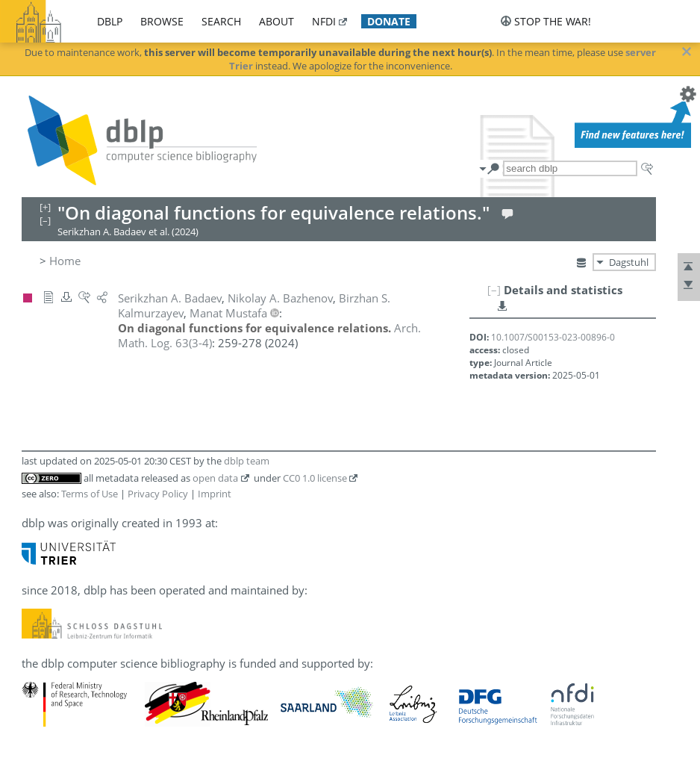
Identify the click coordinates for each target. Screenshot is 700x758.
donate (389, 21)
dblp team (247, 461)
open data (215, 478)
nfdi (324, 21)
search (221, 21)
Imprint (215, 494)
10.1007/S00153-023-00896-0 (553, 337)
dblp (110, 21)
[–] (494, 290)
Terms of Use (90, 494)
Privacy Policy (158, 494)
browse (162, 21)
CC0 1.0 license (315, 478)
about (276, 21)
